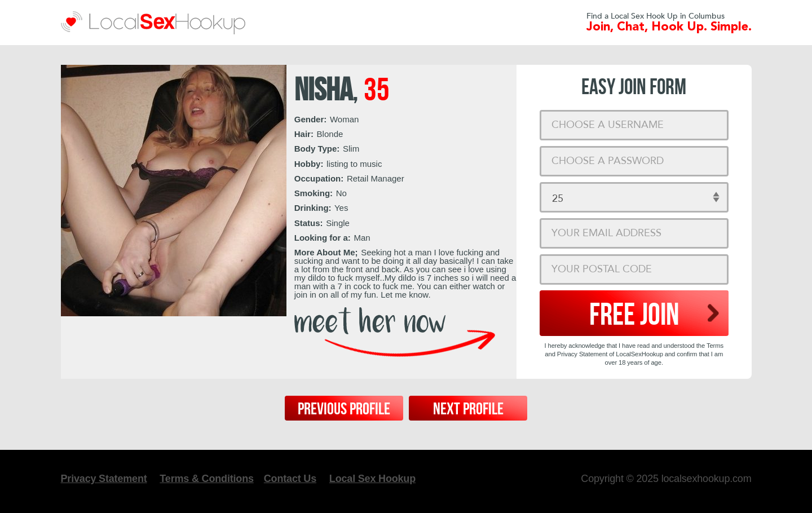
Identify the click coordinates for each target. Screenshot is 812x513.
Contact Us (290, 479)
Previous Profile (344, 409)
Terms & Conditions (206, 479)
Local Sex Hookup (372, 479)
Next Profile (468, 409)
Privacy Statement (104, 479)
